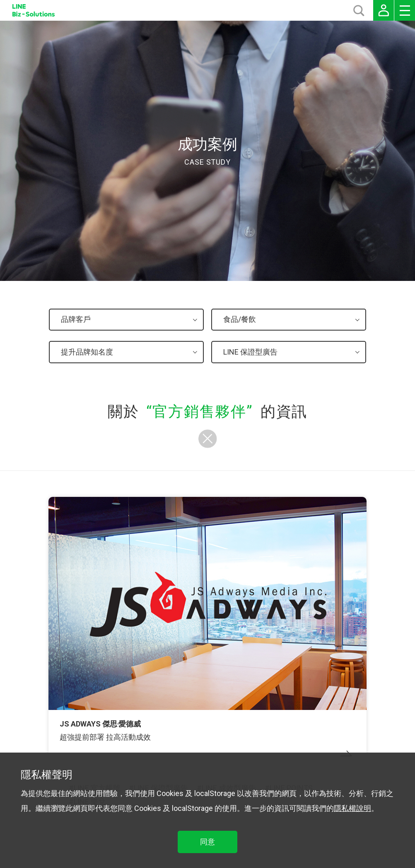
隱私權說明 (352, 808)
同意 (207, 842)
